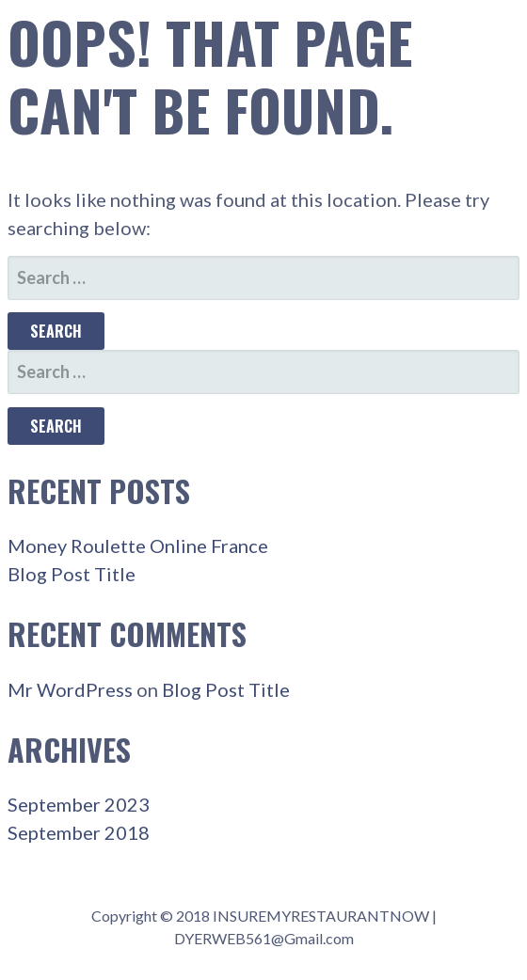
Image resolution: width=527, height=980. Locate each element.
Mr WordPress (70, 689)
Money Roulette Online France (138, 545)
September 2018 (79, 832)
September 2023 (79, 804)
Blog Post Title (72, 574)
